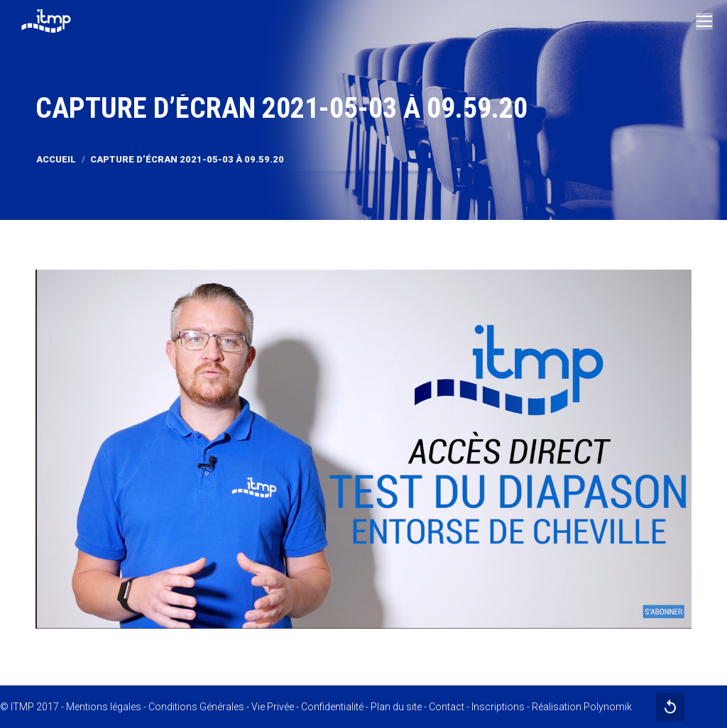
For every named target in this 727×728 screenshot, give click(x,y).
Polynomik (608, 707)
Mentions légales (104, 707)
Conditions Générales (196, 707)
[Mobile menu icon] (704, 21)
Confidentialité (332, 707)
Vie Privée (273, 707)
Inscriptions (498, 707)
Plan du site (396, 707)
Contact (447, 707)
